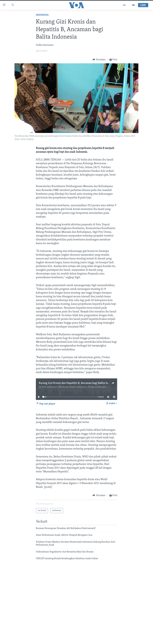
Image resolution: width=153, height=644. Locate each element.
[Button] (99, 60)
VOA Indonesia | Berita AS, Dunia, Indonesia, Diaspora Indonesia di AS (78, 387)
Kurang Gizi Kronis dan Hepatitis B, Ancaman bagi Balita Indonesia (78, 383)
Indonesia (42, 15)
